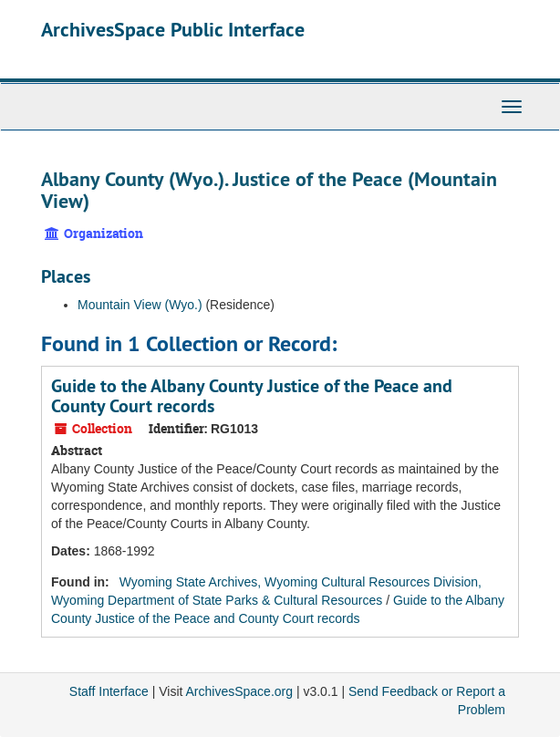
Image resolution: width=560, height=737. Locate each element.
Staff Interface (109, 691)
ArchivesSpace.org (240, 691)
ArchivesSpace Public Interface (173, 29)
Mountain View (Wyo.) (140, 305)
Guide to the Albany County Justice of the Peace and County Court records (252, 396)
